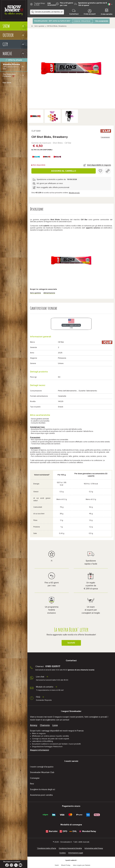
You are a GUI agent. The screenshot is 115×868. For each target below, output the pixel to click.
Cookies (63, 853)
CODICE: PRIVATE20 (82, 21)
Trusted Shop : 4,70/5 (40, 4)
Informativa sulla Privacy (94, 848)
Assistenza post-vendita (41, 795)
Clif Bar (36, 131)
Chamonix (45, 725)
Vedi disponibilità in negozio (99, 165)
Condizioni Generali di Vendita (70, 848)
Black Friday (66, 865)
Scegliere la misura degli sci (43, 789)
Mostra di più (74, 193)
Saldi (57, 865)
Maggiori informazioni (39, 750)
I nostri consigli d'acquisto (42, 767)
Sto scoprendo (102, 21)
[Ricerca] (63, 11)
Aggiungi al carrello (64, 171)
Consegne (35, 778)
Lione (55, 725)
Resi (32, 784)
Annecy (34, 725)
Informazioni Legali (76, 853)
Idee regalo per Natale (82, 865)
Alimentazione (49, 293)
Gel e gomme (39, 26)
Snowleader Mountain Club (42, 772)
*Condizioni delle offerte (47, 848)
